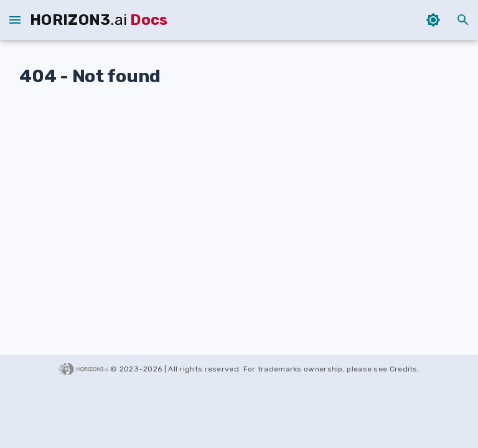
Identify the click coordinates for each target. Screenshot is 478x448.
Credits (404, 369)
